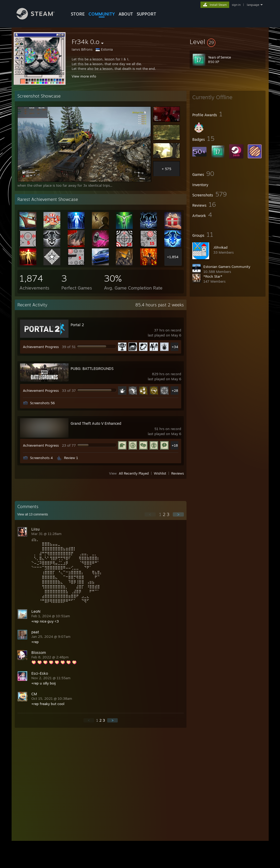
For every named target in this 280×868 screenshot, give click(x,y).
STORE (78, 14)
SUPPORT (146, 14)
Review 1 (71, 458)
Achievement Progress (41, 347)
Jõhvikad (220, 247)
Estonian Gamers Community (227, 267)
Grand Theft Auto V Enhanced (96, 423)
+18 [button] (175, 445)
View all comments (33, 514)
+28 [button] (175, 390)
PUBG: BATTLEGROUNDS (92, 368)
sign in (236, 5)
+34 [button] (175, 347)
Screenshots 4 (41, 458)
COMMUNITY (102, 14)
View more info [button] (84, 76)
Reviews (178, 473)
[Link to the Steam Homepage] (40, 18)
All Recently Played (134, 473)
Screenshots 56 (42, 403)
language (253, 5)
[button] (228, 42)
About (126, 14)
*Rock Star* (213, 276)
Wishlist (160, 473)
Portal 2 (77, 325)
